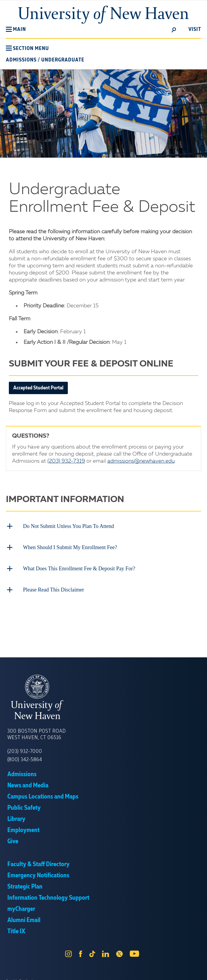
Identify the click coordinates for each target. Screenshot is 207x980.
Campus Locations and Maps (43, 797)
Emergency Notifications (38, 876)
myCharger (21, 909)
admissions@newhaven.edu (141, 461)
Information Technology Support (48, 898)
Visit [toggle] (195, 29)
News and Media (28, 786)
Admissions (21, 60)
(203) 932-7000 (25, 751)
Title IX (16, 931)
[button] (16, 29)
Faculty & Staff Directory (38, 864)
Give (13, 841)
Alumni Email (24, 920)
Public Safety (24, 808)
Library (16, 819)
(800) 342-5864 (25, 760)
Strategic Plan (25, 887)
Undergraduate (63, 60)
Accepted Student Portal (38, 388)
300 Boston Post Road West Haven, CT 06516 (37, 734)
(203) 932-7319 (66, 461)
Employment (23, 830)
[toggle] (174, 29)
